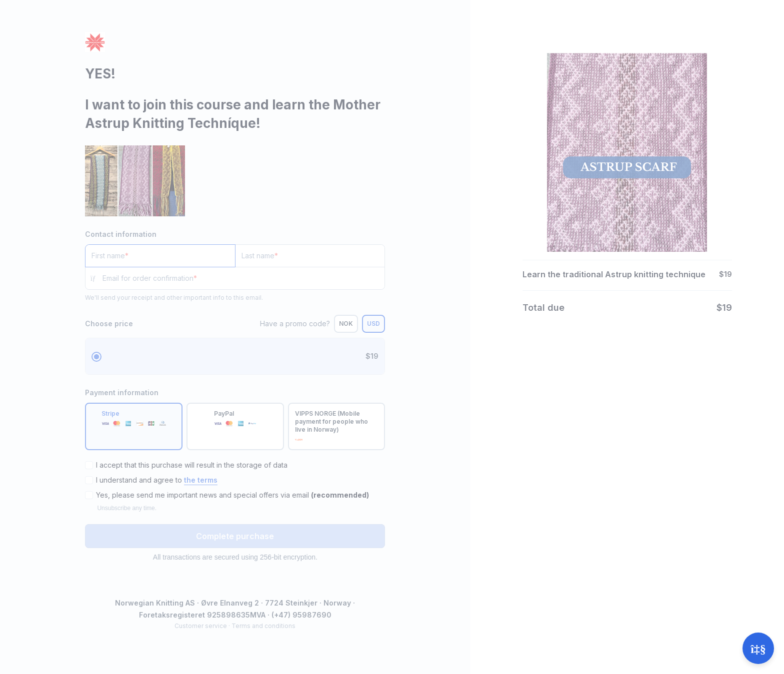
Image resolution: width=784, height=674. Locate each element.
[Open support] (758, 648)
